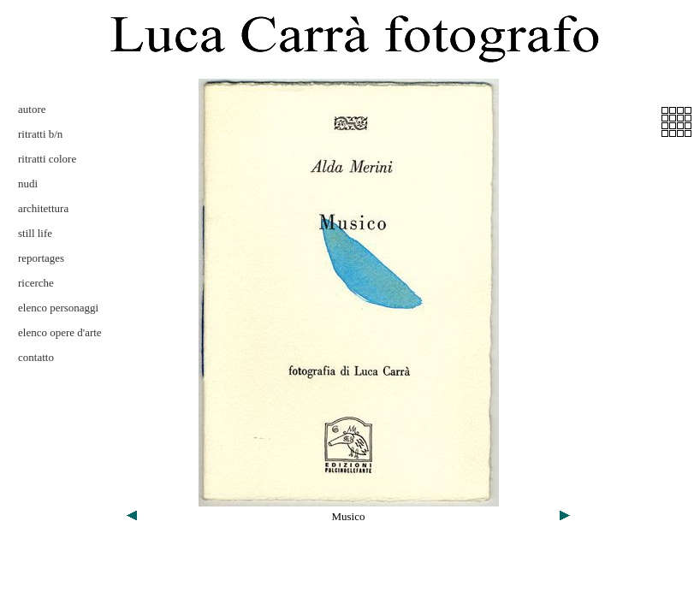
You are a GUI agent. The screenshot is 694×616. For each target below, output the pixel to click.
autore (32, 109)
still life (35, 233)
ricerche (36, 283)
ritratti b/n (40, 134)
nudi (28, 184)
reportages (41, 258)
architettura (43, 208)
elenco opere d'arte (60, 332)
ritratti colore (47, 159)
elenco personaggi (58, 308)
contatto (36, 357)
